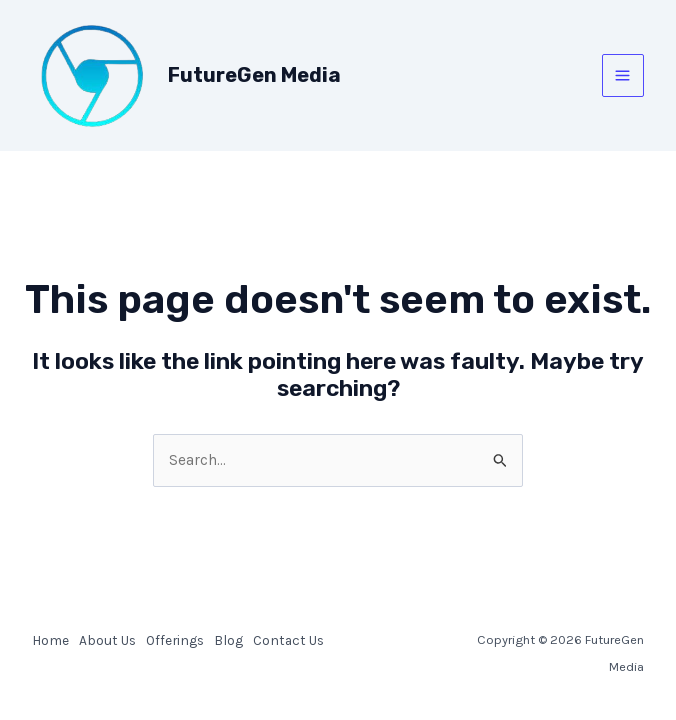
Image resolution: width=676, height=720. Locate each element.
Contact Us (288, 640)
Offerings (175, 640)
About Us (107, 640)
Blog (228, 640)
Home (50, 640)
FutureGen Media (254, 75)
